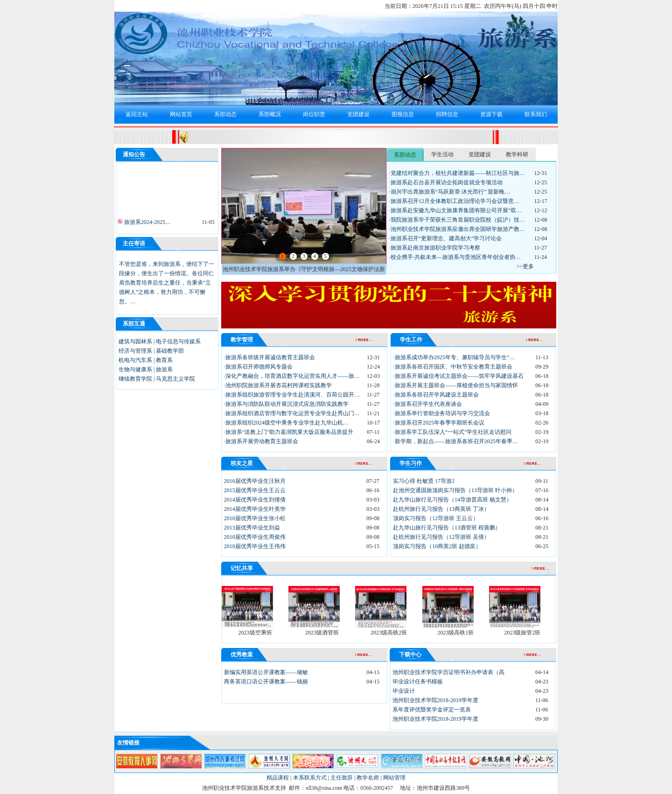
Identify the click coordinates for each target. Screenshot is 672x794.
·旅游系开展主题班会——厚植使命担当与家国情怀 (456, 385)
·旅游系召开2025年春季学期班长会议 (439, 423)
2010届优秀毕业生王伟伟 (255, 546)
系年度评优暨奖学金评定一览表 (432, 710)
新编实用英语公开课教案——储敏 (266, 672)
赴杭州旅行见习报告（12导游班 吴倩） (441, 537)
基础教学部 (170, 351)
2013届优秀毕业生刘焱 (252, 528)
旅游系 (164, 369)
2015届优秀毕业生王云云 (255, 490)
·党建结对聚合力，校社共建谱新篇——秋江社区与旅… (457, 173)
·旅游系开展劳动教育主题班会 (261, 441)
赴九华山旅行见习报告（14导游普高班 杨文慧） (452, 500)
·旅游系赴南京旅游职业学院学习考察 (435, 248)
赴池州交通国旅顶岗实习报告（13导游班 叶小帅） (455, 490)
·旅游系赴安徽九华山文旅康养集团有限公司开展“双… (455, 210)
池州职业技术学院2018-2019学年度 (435, 700)
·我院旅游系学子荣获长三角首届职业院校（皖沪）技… (457, 220)
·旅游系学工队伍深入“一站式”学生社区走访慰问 (453, 432)
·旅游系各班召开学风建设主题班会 (436, 395)
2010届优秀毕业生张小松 (255, 518)
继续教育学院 (135, 379)
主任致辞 (342, 778)
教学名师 (368, 778)
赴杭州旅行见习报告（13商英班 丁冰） (441, 509)
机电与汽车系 (135, 360)
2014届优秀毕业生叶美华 (255, 509)
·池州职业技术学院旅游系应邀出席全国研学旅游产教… (457, 229)
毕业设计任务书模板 (418, 682)
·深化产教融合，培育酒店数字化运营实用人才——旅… (292, 376)
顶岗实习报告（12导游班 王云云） (436, 518)
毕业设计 (404, 691)
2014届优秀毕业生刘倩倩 (255, 500)
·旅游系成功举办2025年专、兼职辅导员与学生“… (454, 357)
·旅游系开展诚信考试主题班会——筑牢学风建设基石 (458, 376)
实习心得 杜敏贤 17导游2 (424, 481)
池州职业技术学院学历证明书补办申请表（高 (448, 672)
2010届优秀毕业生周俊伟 (255, 537)
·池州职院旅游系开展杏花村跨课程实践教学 (278, 385)
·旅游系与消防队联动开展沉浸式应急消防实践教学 (286, 404)
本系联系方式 (310, 778)
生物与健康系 (135, 369)
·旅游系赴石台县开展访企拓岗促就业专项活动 (446, 182)
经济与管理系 (135, 351)
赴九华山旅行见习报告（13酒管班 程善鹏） (447, 528)
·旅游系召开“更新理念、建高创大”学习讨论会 (446, 238)
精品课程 (278, 778)
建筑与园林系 (135, 341)
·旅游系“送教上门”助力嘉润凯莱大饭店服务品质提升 (289, 432)
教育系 (164, 360)
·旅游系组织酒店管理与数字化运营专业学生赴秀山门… (292, 413)
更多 (528, 266)
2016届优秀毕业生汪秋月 (255, 481)
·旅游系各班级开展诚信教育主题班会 (269, 357)
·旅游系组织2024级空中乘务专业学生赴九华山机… (286, 423)
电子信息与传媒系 (178, 341)
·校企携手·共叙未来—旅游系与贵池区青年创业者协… (455, 257)
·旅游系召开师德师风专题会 (258, 367)
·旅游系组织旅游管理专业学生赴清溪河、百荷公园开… (292, 395)
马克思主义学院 (175, 379)
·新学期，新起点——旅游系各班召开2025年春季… (456, 441)
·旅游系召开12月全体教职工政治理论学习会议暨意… (454, 201)
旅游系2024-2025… (147, 223)
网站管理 (394, 778)
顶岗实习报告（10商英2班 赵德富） (437, 546)
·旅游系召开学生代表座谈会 (428, 404)
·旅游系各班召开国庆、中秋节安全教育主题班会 (453, 367)
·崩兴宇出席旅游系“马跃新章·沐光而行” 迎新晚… (450, 192)
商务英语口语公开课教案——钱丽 (266, 682)
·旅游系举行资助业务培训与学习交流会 (442, 413)
